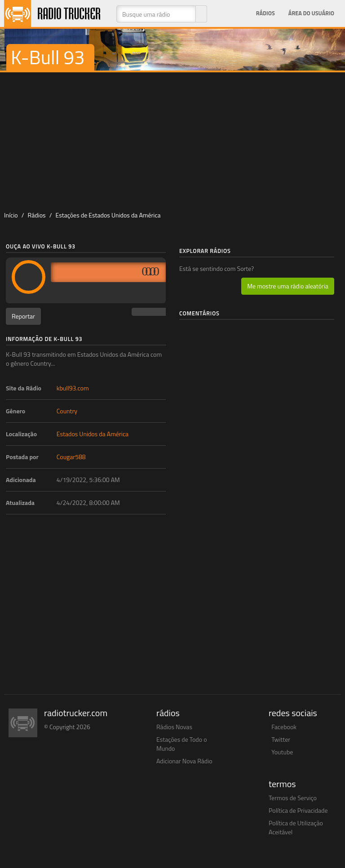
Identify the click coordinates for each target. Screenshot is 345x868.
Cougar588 (71, 457)
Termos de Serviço (293, 798)
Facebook (284, 727)
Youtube (282, 752)
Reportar (23, 316)
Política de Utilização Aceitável (296, 827)
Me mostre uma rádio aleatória (288, 286)
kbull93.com (73, 388)
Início (11, 215)
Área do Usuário (311, 13)
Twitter (281, 739)
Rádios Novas (174, 727)
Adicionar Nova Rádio (184, 761)
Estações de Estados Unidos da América (108, 215)
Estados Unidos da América (93, 434)
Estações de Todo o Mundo (182, 744)
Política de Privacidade (298, 810)
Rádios (265, 13)
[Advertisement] (172, 140)
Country (67, 411)
